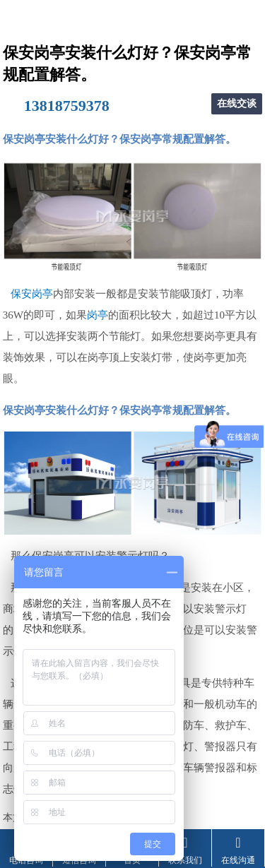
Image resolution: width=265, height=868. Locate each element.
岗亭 (98, 315)
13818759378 (67, 106)
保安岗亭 (32, 294)
